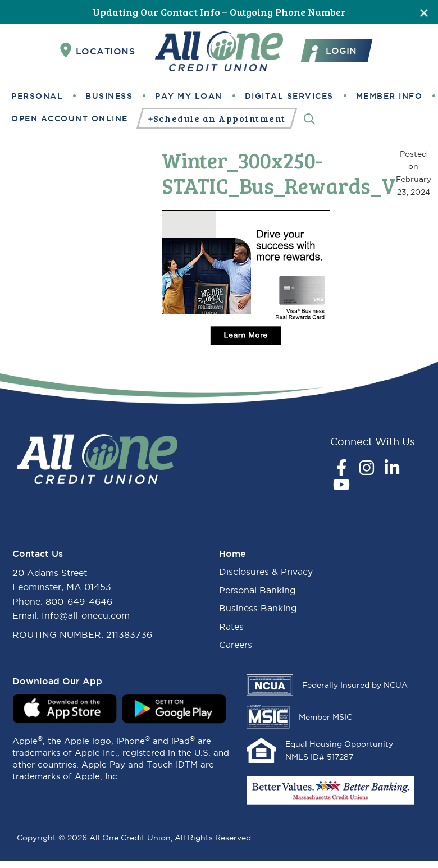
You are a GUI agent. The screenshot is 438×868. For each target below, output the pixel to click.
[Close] (424, 12)
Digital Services (289, 96)
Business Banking (258, 608)
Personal (37, 96)
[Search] (309, 118)
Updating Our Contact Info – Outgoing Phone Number (219, 12)
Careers (236, 645)
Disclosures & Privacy (266, 572)
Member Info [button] (389, 96)
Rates (231, 627)
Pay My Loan (189, 96)
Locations (98, 51)
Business (109, 96)
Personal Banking (257, 590)
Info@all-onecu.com (86, 615)
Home (232, 554)
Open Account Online (70, 118)
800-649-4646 (79, 601)
